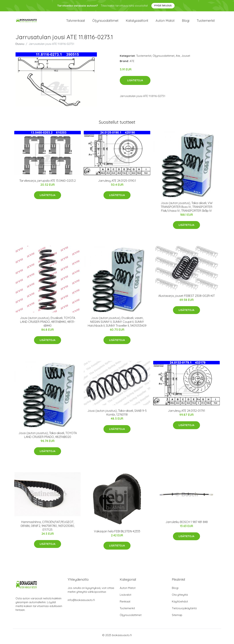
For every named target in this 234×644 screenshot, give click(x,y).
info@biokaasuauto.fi (81, 603)
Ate (178, 58)
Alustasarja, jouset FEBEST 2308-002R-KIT (187, 298)
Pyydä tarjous (163, 6)
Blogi (186, 22)
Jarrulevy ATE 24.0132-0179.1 (186, 413)
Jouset (186, 58)
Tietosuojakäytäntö (184, 611)
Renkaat (125, 604)
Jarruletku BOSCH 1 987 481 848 (187, 524)
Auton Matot (128, 590)
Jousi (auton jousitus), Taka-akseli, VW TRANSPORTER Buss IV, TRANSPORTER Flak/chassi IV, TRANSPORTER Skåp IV (187, 209)
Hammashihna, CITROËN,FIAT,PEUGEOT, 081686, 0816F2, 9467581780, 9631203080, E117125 (48, 528)
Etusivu (20, 46)
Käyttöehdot (180, 604)
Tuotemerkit (206, 22)
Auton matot (165, 22)
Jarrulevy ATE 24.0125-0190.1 (117, 183)
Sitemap (177, 618)
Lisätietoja (135, 83)
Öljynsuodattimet (105, 22)
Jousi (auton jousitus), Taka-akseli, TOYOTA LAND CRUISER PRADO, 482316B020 (48, 437)
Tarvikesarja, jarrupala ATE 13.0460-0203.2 (48, 183)
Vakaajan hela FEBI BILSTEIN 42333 (117, 534)
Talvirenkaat (76, 22)
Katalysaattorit (137, 22)
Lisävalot (126, 597)
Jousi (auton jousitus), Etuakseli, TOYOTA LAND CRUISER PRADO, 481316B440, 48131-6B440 (48, 324)
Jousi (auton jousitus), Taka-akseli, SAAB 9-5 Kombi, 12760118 (117, 415)
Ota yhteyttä (180, 597)
